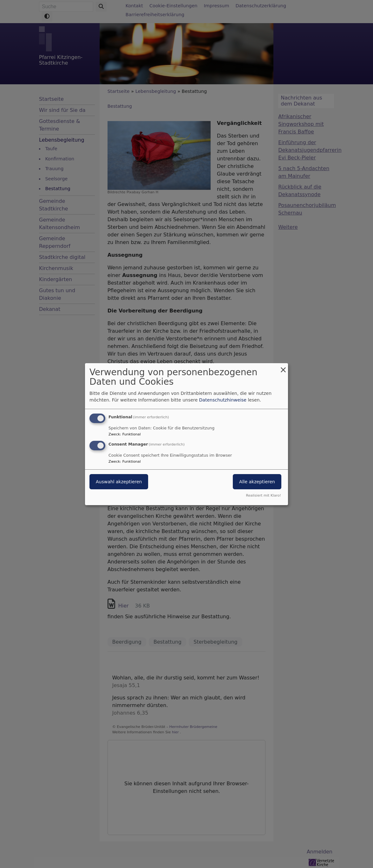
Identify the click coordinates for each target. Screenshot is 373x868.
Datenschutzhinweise (223, 400)
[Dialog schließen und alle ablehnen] (283, 367)
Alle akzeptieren (257, 482)
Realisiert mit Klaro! (263, 495)
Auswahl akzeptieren (119, 482)
